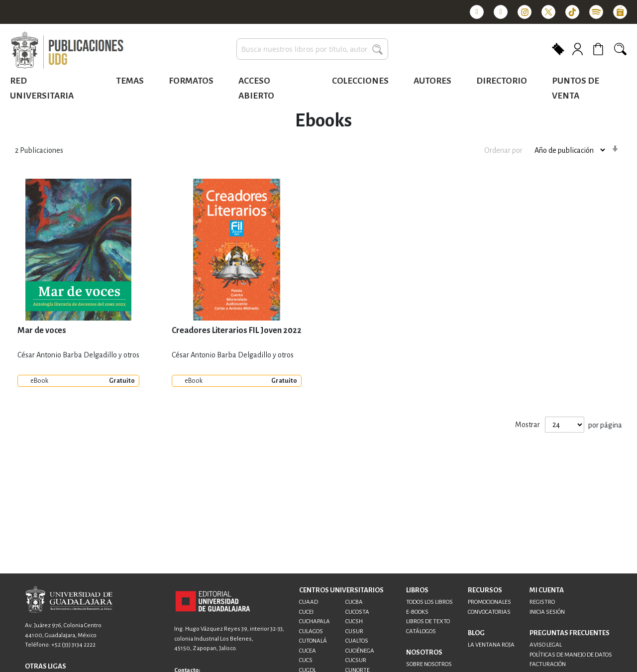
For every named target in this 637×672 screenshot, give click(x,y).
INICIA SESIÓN (547, 612)
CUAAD (309, 602)
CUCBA (354, 602)
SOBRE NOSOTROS (429, 664)
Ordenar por (503, 150)
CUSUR (354, 631)
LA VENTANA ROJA (491, 645)
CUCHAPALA (315, 621)
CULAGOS (311, 631)
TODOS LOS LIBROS (429, 602)
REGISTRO (542, 602)
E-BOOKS (417, 612)
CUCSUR (356, 660)
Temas (130, 81)
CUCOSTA (357, 612)
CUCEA (308, 651)
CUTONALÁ (313, 641)
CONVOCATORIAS (489, 612)
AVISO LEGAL (546, 645)
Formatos (191, 81)
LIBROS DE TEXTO (428, 621)
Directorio (502, 81)
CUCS (306, 660)
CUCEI (306, 612)
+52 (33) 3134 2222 (73, 645)
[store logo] (67, 51)
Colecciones (360, 81)
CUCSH (354, 621)
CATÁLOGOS (421, 631)
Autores (432, 81)
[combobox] (312, 49)
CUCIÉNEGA (360, 651)
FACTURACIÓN (548, 664)
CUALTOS (357, 641)
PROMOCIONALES (489, 602)
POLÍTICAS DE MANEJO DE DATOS (571, 655)
